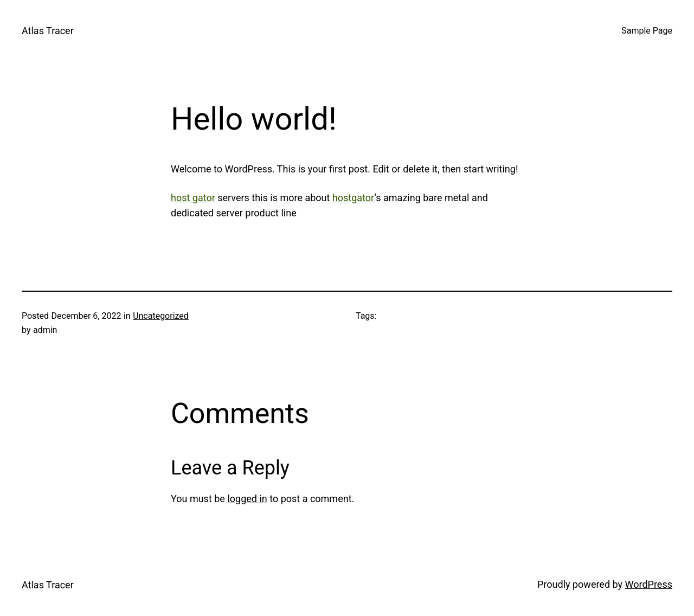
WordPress (649, 584)
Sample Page (647, 31)
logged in (247, 499)
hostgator (353, 198)
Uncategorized (161, 316)
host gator (193, 198)
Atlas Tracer (48, 31)
